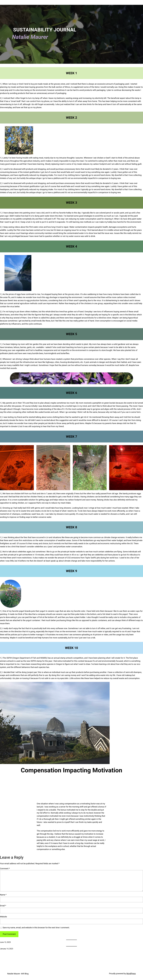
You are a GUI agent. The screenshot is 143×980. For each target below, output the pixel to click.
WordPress (131, 974)
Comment (5, 869)
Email (3, 906)
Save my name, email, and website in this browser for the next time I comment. (36, 928)
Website (3, 917)
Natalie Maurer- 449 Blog (18, 974)
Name (3, 895)
